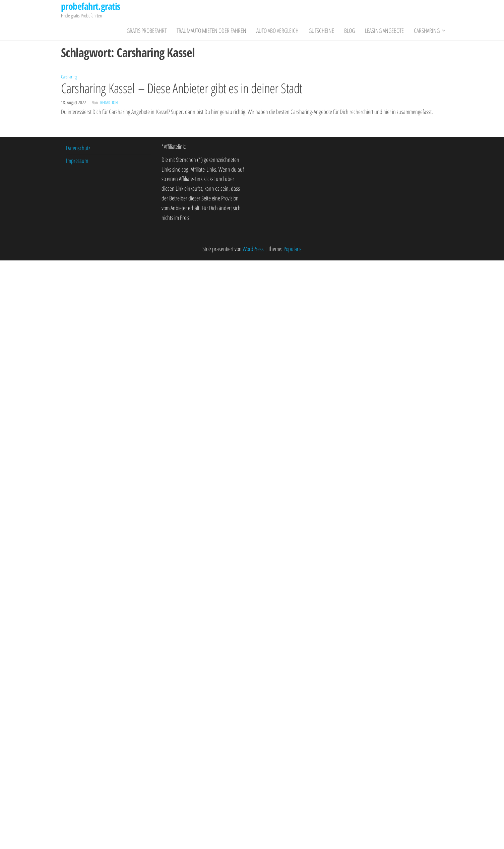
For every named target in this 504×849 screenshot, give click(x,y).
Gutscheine (321, 31)
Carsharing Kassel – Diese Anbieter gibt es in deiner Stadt (182, 88)
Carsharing (427, 31)
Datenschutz (78, 148)
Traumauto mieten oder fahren (211, 31)
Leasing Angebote (384, 31)
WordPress (253, 249)
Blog (350, 31)
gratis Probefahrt (147, 31)
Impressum (77, 161)
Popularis (293, 249)
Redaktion (109, 102)
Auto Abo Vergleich (277, 31)
